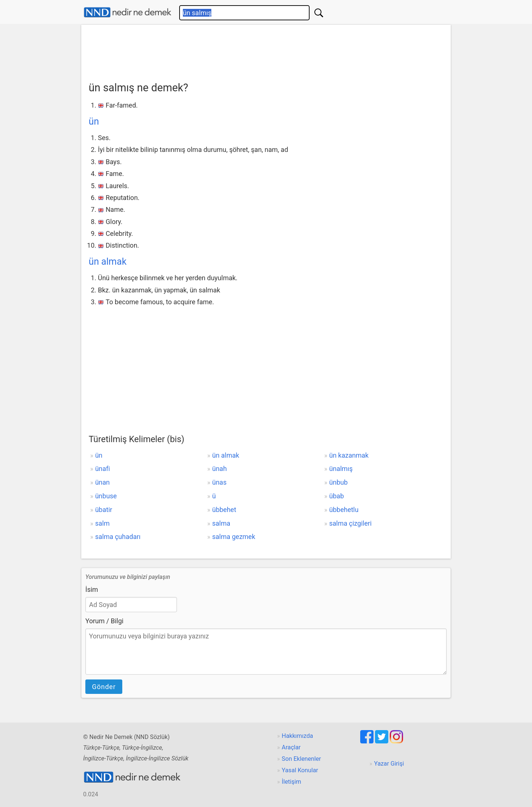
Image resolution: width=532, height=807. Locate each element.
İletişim (292, 782)
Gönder (104, 687)
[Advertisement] (266, 51)
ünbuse (106, 496)
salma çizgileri (350, 523)
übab (337, 496)
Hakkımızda (298, 736)
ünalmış (341, 469)
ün (94, 121)
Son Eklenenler (301, 759)
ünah (219, 469)
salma (221, 523)
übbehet (224, 510)
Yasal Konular (300, 770)
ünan (102, 482)
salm (102, 523)
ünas (219, 482)
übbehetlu (344, 510)
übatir (103, 510)
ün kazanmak (349, 455)
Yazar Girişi (389, 764)
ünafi (102, 469)
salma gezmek (234, 537)
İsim (92, 589)
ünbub (338, 482)
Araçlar (291, 747)
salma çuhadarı (118, 537)
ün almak (108, 262)
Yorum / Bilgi (104, 621)
